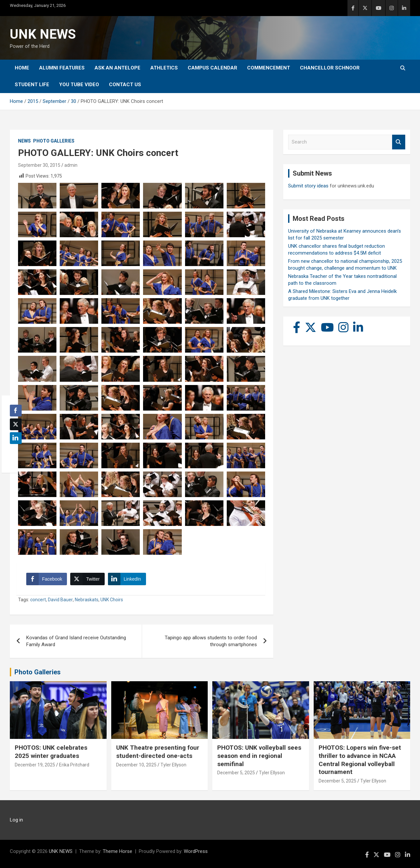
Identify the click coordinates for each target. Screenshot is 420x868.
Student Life (32, 85)
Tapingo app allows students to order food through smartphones (211, 641)
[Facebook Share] (47, 579)
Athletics (164, 68)
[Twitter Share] (87, 579)
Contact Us (125, 85)
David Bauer (60, 600)
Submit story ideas (308, 186)
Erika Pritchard (74, 765)
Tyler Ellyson (173, 765)
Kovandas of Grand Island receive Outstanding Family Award (76, 641)
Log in (16, 820)
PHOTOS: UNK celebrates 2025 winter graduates (51, 752)
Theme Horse (117, 851)
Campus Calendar (212, 68)
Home (22, 68)
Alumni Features (62, 68)
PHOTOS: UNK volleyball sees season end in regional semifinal (259, 756)
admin (71, 165)
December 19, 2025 (35, 765)
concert (38, 600)
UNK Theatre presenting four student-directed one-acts (158, 752)
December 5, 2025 (236, 773)
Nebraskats (87, 600)
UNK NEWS (43, 34)
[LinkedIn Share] (127, 579)
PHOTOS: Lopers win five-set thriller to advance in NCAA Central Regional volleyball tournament (360, 760)
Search (399, 142)
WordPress (196, 851)
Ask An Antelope (117, 68)
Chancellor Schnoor (330, 68)
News (24, 141)
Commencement (269, 68)
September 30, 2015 (39, 165)
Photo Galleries (54, 141)
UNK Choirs (112, 600)
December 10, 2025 (136, 765)
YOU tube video (79, 85)
